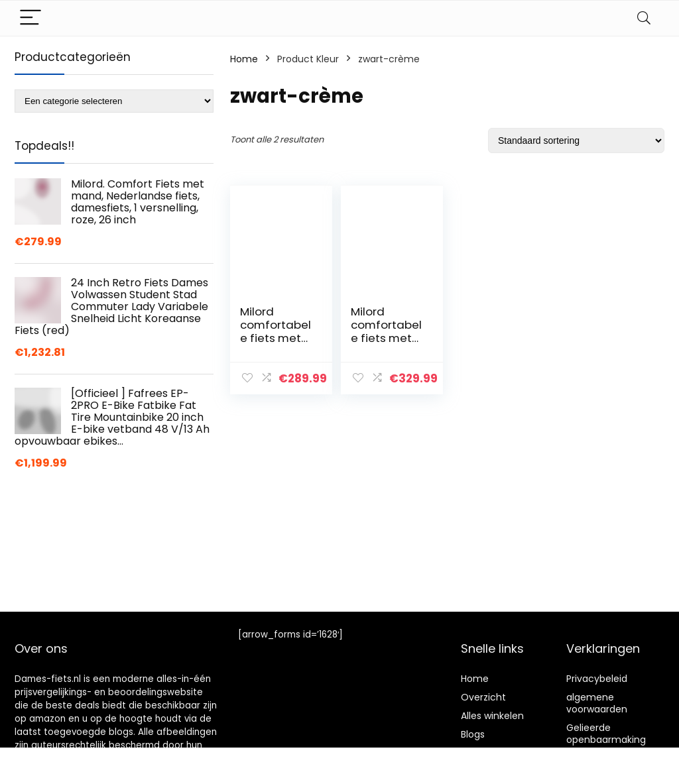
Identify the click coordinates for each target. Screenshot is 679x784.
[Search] (644, 18)
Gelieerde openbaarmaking (606, 734)
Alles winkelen (492, 716)
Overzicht (483, 697)
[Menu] (31, 18)
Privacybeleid (597, 679)
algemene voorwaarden (597, 703)
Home (244, 59)
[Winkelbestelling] (576, 140)
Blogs (473, 734)
